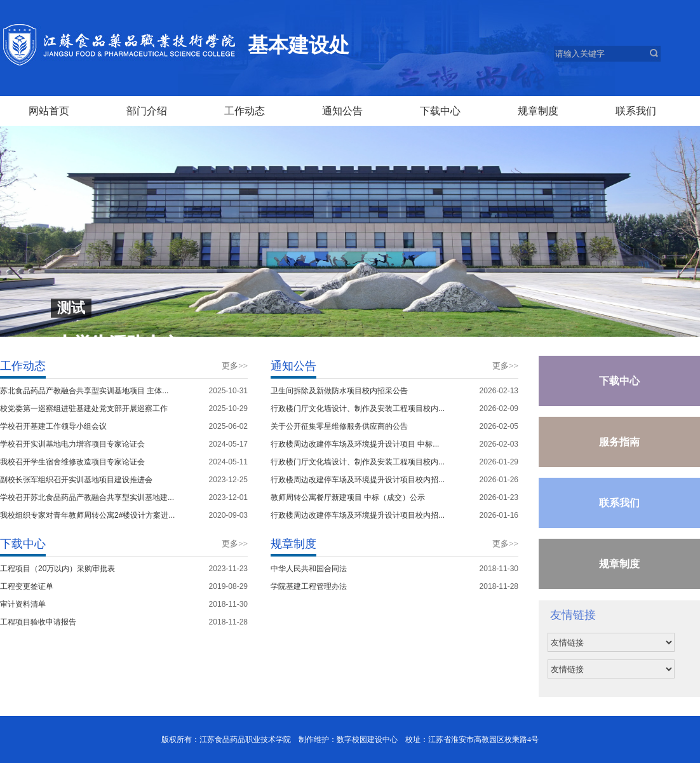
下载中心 (619, 381)
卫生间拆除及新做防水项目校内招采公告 (339, 391)
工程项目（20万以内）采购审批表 (57, 569)
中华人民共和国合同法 (309, 569)
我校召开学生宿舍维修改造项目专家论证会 (72, 462)
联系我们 (619, 503)
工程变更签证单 (27, 586)
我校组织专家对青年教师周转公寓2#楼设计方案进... (87, 515)
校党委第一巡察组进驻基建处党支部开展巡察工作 (84, 409)
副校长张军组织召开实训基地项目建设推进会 (76, 480)
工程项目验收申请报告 (38, 622)
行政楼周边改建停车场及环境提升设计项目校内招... (358, 480)
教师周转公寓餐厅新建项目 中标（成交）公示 (348, 497)
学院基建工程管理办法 (309, 586)
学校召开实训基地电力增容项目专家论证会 (72, 444)
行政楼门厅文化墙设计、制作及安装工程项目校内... (358, 409)
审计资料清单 (23, 604)
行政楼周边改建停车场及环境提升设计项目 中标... (355, 444)
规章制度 (619, 564)
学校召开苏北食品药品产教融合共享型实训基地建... (87, 497)
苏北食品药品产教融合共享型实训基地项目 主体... (84, 391)
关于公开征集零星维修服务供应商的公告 (339, 426)
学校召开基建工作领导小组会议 (53, 426)
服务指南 (619, 442)
